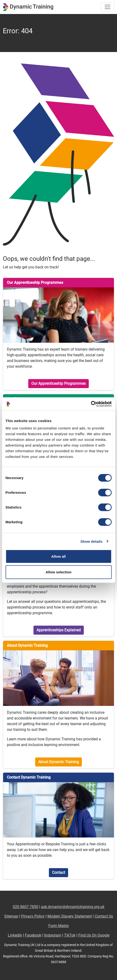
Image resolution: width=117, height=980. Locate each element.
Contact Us (104, 916)
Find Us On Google (94, 935)
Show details (91, 541)
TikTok (70, 935)
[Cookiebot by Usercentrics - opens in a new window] (91, 404)
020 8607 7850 (26, 907)
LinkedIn (15, 935)
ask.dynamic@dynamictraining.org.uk (73, 907)
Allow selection (58, 572)
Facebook (33, 935)
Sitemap (11, 916)
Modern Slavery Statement (70, 916)
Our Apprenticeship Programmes (58, 383)
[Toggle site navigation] (108, 7)
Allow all (58, 556)
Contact (58, 873)
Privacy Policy (33, 916)
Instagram (53, 935)
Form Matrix (59, 926)
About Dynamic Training (58, 762)
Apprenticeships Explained (59, 630)
